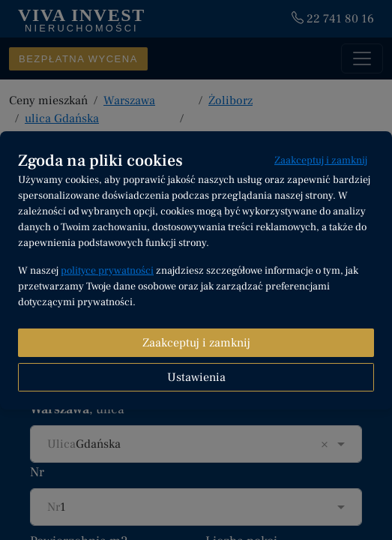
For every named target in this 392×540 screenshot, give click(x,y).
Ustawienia (196, 377)
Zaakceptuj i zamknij (321, 160)
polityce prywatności (107, 271)
